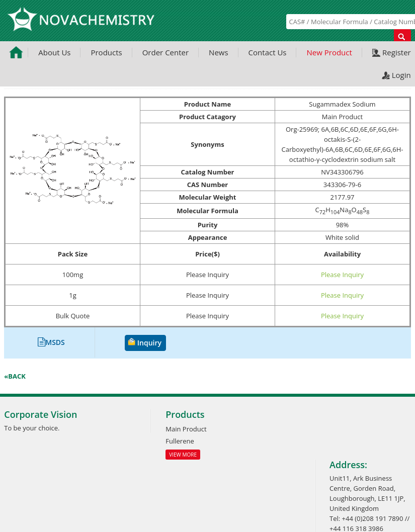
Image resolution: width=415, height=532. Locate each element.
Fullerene (180, 441)
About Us (54, 52)
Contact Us (268, 52)
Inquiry (149, 343)
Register (397, 52)
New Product (329, 52)
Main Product (186, 429)
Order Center (165, 52)
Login (401, 75)
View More (183, 455)
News (219, 52)
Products (106, 52)
